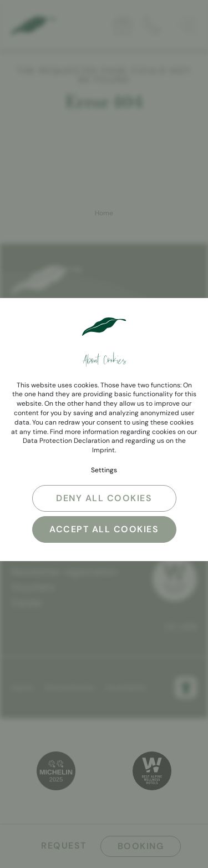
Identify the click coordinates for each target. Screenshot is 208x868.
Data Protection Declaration (66, 441)
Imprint (103, 450)
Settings (104, 470)
